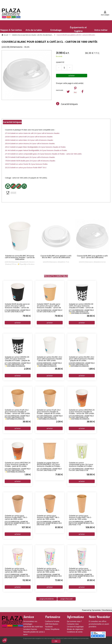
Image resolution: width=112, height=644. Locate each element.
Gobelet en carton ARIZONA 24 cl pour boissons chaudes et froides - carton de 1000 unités (82, 412)
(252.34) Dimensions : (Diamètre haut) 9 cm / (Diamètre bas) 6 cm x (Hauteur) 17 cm (81, 523)
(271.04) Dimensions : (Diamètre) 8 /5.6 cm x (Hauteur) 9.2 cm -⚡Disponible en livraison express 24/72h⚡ (81, 312)
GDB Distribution (52, 624)
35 (59, 369)
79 (27, 316)
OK (56, 641)
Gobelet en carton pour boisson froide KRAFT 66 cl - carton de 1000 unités (80, 517)
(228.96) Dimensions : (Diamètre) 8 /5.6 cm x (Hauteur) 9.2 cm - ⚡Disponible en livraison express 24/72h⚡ (49, 365)
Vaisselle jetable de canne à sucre (34, 633)
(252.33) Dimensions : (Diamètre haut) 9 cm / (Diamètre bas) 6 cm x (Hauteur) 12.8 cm (49, 523)
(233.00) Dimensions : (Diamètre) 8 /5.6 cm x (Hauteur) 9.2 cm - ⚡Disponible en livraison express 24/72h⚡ (17, 417)
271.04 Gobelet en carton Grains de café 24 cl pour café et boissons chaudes (32, 133)
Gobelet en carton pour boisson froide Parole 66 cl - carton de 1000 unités (80, 570)
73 (59, 580)
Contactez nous (73, 624)
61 (59, 527)
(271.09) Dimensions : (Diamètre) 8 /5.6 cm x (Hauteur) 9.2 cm (81, 470)
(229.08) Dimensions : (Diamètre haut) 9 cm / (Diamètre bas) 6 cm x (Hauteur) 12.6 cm (49, 576)
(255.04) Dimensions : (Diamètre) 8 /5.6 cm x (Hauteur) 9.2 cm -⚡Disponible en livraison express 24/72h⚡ (81, 417)
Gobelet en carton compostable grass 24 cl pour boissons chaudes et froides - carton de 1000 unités (81, 465)
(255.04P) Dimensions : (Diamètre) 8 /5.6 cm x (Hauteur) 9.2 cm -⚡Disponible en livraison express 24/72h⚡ (18, 470)
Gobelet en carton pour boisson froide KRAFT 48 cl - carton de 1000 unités (48, 517)
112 (27, 580)
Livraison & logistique (75, 627)
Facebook (49, 627)
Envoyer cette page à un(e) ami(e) (70, 83)
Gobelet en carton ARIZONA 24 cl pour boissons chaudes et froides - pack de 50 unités (18, 465)
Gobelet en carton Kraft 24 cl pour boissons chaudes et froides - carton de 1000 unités (17, 412)
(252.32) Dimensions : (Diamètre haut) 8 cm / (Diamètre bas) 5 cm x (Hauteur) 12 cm (17, 523)
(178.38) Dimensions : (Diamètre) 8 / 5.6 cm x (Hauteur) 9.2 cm (18, 311)
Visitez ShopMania (52, 629)
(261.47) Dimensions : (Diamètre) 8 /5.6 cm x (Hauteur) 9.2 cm (49, 470)
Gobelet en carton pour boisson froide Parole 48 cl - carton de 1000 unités (48, 570)
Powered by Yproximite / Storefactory (97, 610)
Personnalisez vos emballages (30, 623)
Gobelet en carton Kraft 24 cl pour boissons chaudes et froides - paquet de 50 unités (49, 412)
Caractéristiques (69, 104)
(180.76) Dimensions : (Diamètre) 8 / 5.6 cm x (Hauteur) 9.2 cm (50, 311)
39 (27, 422)
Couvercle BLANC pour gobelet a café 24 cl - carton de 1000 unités (49, 42)
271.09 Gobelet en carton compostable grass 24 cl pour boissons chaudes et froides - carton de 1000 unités (43, 154)
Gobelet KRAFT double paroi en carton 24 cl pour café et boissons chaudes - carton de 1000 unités (49, 306)
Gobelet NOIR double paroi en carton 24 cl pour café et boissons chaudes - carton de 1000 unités (17, 306)
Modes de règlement (75, 629)
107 (26, 527)
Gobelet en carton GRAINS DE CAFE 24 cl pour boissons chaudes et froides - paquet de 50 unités (17, 359)
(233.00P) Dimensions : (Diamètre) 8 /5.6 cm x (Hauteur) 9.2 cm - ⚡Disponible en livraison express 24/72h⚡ (50, 417)
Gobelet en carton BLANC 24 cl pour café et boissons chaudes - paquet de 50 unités (82, 359)
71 (59, 475)
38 (91, 316)
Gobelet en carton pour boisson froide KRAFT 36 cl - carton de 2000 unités (16, 517)
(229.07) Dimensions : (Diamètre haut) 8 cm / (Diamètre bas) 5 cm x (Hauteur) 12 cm (17, 576)
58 (91, 475)
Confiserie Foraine (52, 621)
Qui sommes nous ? (74, 621)
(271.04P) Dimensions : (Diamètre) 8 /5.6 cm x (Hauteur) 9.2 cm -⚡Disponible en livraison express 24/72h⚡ (18, 365)
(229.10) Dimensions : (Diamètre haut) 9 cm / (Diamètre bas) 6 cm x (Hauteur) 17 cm (81, 576)
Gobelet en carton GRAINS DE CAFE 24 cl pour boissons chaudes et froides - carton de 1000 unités (81, 306)
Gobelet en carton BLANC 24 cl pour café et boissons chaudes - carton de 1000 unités (49, 359)
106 (90, 527)
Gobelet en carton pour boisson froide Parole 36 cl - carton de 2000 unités (16, 570)
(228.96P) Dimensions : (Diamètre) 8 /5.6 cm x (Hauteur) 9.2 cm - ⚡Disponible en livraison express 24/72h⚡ (82, 365)
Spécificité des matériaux (33, 627)
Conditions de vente (75, 632)
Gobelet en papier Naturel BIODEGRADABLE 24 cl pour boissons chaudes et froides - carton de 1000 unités (49, 465)
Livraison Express (30, 629)
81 (91, 580)
